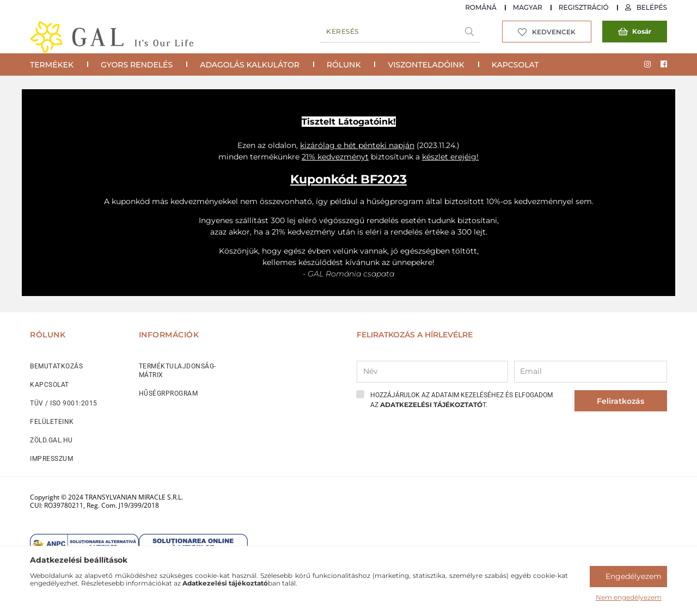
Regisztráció (584, 7)
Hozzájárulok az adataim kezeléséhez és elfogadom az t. (461, 400)
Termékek (52, 65)
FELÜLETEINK (52, 422)
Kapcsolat (515, 65)
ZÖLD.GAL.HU (51, 440)
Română (481, 7)
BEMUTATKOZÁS (56, 366)
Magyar (528, 7)
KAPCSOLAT (50, 385)
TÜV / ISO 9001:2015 (64, 403)
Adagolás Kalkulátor (250, 65)
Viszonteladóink (426, 65)
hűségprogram (395, 201)
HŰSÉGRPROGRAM (169, 393)
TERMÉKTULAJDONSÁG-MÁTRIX (178, 371)
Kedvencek (554, 32)
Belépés (652, 7)
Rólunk (344, 65)
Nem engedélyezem (629, 597)
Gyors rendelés (137, 65)
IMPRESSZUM (51, 459)
